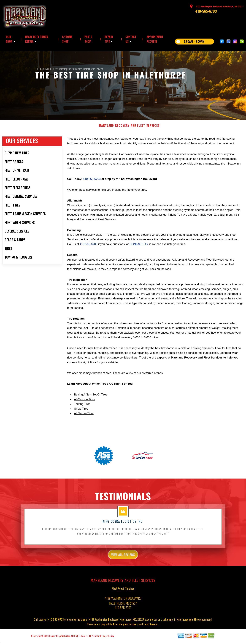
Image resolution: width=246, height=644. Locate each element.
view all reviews (123, 557)
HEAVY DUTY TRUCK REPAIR (37, 39)
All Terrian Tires (84, 415)
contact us (139, 246)
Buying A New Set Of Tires (91, 397)
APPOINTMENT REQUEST (155, 39)
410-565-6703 (206, 11)
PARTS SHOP (88, 39)
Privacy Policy (107, 639)
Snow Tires (81, 411)
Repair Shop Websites (60, 639)
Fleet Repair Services (123, 592)
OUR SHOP (9, 39)
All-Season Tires (84, 401)
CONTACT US (131, 39)
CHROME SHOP (67, 39)
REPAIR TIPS (109, 39)
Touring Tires (82, 406)
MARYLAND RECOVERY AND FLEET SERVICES (129, 127)
